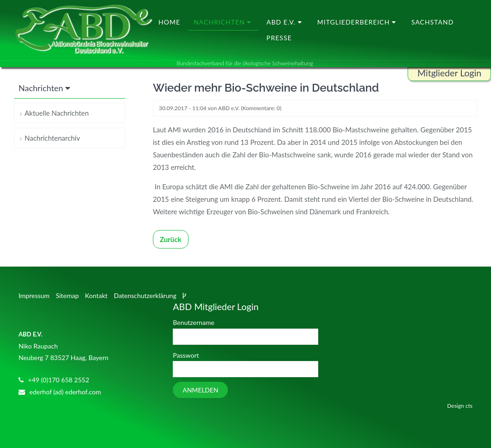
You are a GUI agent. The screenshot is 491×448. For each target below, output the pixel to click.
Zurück (171, 239)
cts (469, 406)
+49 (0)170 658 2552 (59, 380)
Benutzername (193, 322)
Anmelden (200, 390)
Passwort (186, 355)
